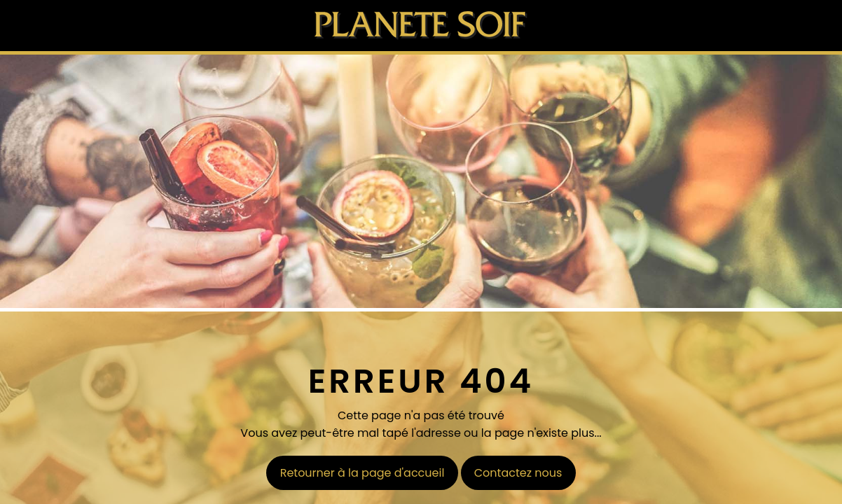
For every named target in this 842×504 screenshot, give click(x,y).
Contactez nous (518, 473)
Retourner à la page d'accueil (363, 473)
